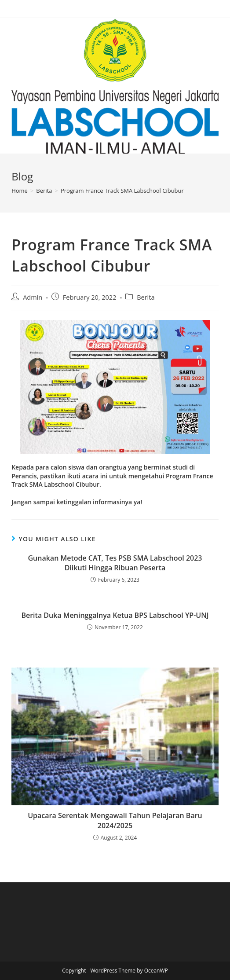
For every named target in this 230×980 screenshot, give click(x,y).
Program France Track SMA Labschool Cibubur (122, 191)
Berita (146, 297)
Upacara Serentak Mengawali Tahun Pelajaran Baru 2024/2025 (115, 820)
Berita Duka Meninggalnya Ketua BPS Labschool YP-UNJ (115, 615)
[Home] (20, 191)
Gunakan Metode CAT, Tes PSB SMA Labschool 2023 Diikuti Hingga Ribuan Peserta (115, 563)
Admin (33, 297)
